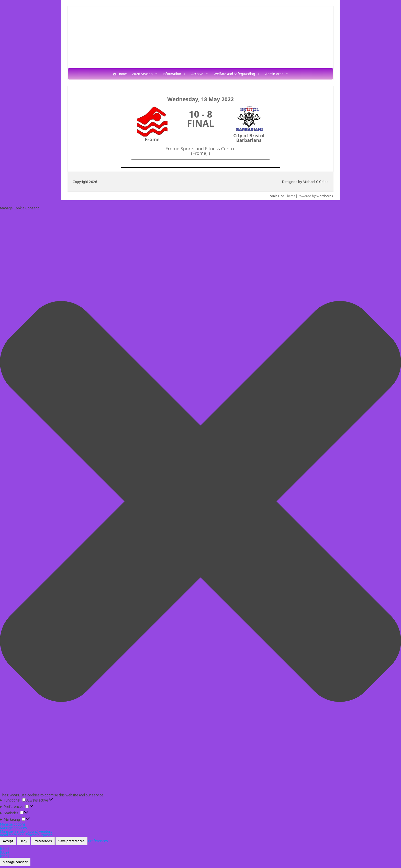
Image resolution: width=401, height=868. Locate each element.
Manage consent (15, 862)
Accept (8, 841)
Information (175, 74)
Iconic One (276, 196)
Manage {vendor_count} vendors (26, 831)
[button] (201, 502)
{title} (4, 849)
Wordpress (325, 196)
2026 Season (145, 74)
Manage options (13, 824)
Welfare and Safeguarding (237, 74)
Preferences (43, 841)
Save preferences (71, 841)
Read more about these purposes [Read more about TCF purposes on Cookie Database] (26, 835)
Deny (24, 841)
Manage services (13, 828)
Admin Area (277, 74)
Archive (200, 74)
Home (122, 74)
